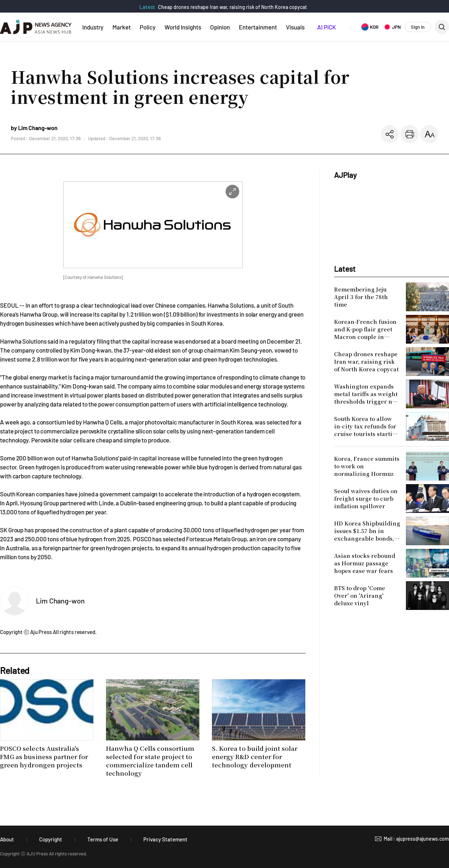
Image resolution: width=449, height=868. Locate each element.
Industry (93, 27)
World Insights (183, 27)
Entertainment (258, 27)
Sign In (418, 27)
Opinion (220, 27)
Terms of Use (103, 839)
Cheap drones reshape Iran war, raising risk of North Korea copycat (232, 7)
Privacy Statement (165, 839)
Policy (148, 27)
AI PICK (327, 27)
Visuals (295, 27)
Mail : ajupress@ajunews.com (416, 839)
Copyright (51, 839)
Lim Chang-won (60, 601)
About (7, 839)
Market (122, 27)
